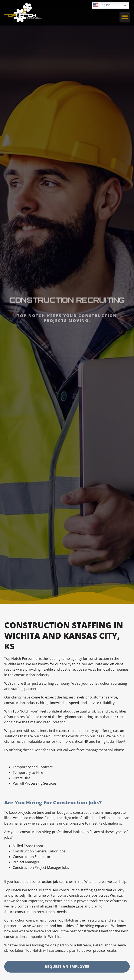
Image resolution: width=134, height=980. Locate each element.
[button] (125, 16)
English (102, 5)
